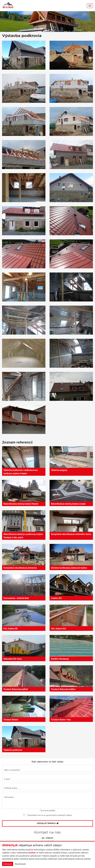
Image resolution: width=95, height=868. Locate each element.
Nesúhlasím (20, 864)
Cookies (32, 853)
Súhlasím (8, 864)
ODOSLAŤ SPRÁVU (48, 823)
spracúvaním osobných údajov (59, 815)
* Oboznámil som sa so (48, 815)
